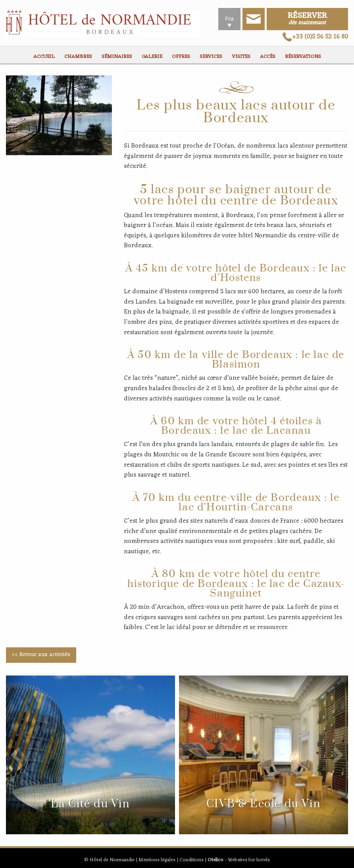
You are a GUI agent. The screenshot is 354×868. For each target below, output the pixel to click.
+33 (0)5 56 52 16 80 (315, 37)
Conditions (191, 860)
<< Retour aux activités (41, 655)
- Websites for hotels (239, 860)
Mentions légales (157, 860)
